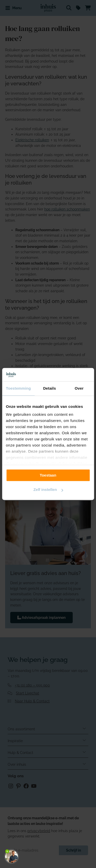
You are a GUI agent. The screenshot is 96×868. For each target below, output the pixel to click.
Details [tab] (49, 388)
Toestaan (48, 475)
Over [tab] (79, 388)
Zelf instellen (48, 490)
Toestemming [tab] (18, 388)
